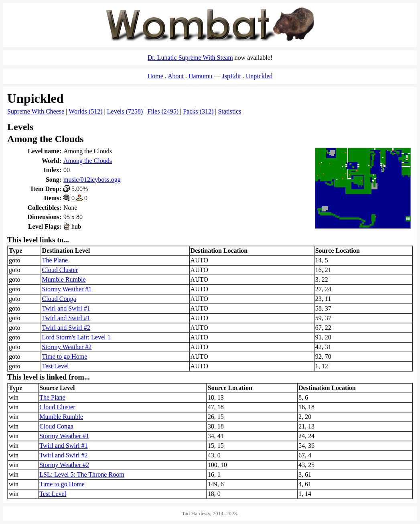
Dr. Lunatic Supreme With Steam (190, 58)
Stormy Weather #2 (67, 347)
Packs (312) (198, 111)
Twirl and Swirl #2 (66, 328)
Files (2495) (163, 111)
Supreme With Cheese (36, 111)
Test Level (56, 366)
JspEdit (232, 76)
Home (155, 76)
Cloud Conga (59, 299)
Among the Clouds (88, 161)
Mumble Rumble (64, 279)
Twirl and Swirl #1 (66, 308)
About (176, 76)
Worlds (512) (85, 111)
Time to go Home (65, 356)
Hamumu (201, 76)
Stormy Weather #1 (67, 289)
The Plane (55, 260)
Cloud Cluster (60, 270)
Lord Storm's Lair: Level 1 (76, 337)
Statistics (229, 111)
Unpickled (259, 76)
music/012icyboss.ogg (92, 180)
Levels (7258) (125, 111)
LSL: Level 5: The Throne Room (82, 474)
